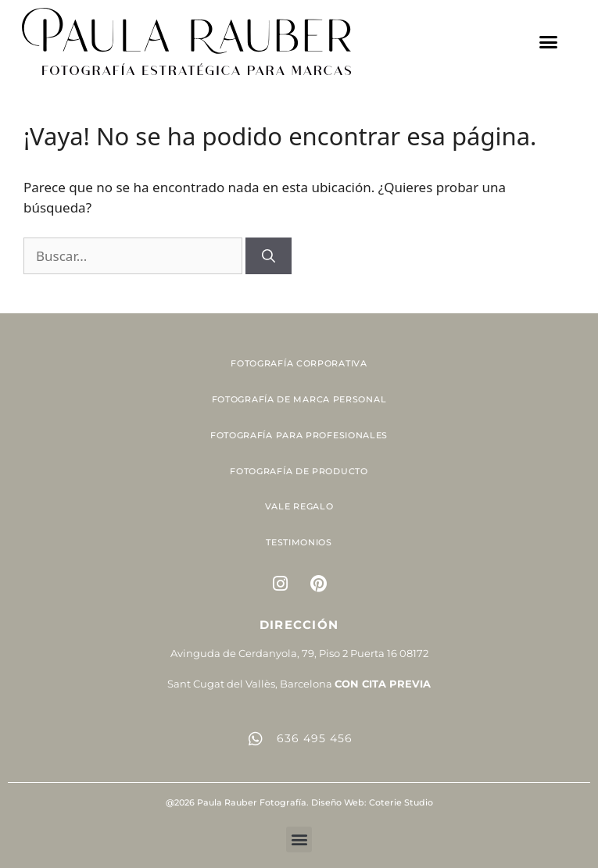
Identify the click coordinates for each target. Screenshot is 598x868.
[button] (549, 41)
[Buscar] (269, 256)
